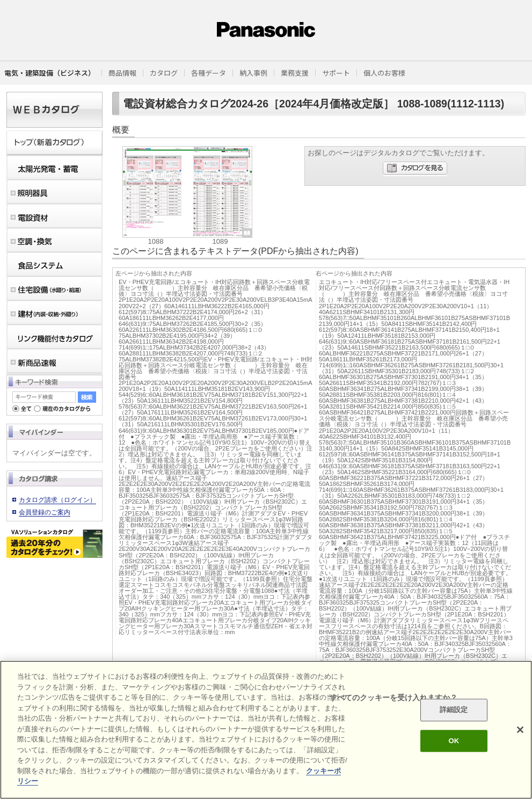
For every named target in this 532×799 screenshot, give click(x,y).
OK (454, 741)
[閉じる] (520, 730)
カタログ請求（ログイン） (57, 500)
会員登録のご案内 (45, 512)
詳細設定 (454, 710)
